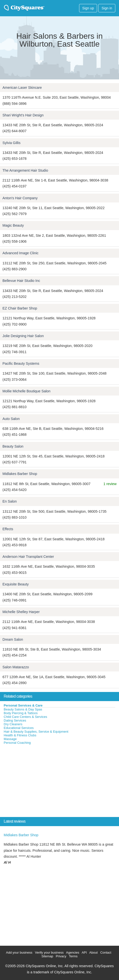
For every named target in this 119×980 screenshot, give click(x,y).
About (93, 953)
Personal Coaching (17, 743)
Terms (73, 956)
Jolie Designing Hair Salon (23, 336)
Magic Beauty (13, 225)
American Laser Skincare (22, 88)
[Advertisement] (37, 782)
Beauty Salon (13, 446)
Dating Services (15, 720)
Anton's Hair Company (20, 198)
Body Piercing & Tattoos (21, 713)
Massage (10, 739)
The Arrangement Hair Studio (25, 170)
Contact (106, 953)
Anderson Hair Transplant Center (28, 557)
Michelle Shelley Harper (21, 612)
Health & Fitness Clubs (20, 735)
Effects (8, 529)
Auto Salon (11, 419)
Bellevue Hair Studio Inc (21, 281)
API (84, 953)
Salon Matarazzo (16, 667)
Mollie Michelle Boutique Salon (26, 391)
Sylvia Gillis (11, 143)
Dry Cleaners (13, 724)
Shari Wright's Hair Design (23, 115)
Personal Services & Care (23, 705)
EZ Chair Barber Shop (20, 308)
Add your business (19, 953)
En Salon (10, 501)
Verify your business (49, 953)
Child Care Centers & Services (25, 717)
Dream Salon (13, 639)
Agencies (73, 953)
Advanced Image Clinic (20, 253)
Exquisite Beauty (16, 584)
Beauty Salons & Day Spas (23, 709)
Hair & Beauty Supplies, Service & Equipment (36, 732)
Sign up (88, 8)
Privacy (61, 956)
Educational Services (19, 728)
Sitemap (47, 956)
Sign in (107, 8)
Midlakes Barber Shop (20, 474)
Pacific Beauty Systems (21, 363)
